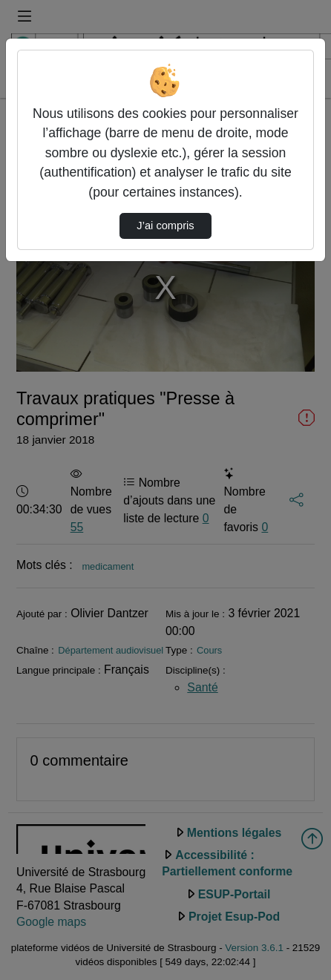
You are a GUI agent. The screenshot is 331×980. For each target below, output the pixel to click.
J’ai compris (165, 226)
